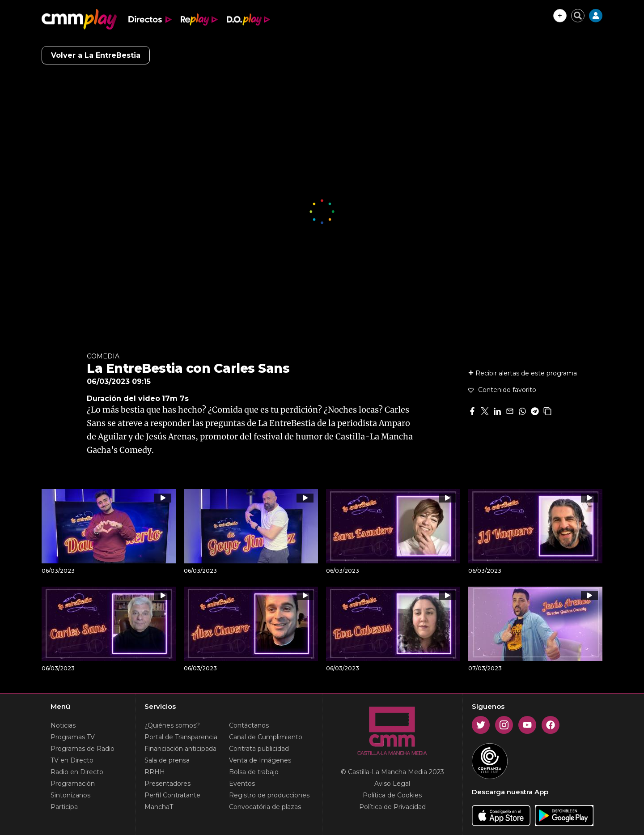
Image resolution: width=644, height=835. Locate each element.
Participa (64, 807)
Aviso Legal (392, 784)
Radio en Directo (77, 772)
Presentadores (167, 784)
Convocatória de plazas (265, 807)
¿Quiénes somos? (172, 725)
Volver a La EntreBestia (96, 55)
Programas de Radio (83, 749)
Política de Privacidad (392, 807)
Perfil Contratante (172, 795)
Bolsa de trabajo (254, 772)
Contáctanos (249, 725)
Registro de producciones (269, 795)
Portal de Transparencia (181, 737)
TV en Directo (72, 760)
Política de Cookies (392, 795)
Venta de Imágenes (260, 760)
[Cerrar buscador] (578, 16)
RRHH (155, 772)
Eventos (242, 784)
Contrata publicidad (259, 749)
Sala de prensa (167, 760)
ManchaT (159, 807)
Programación (73, 784)
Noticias (63, 725)
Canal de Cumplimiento (266, 737)
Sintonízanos (70, 795)
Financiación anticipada (180, 749)
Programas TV (73, 737)
